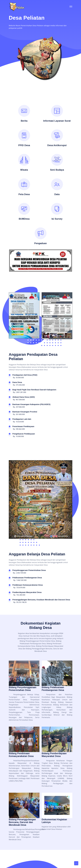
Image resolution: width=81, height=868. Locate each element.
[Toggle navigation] (71, 7)
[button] (14, 261)
